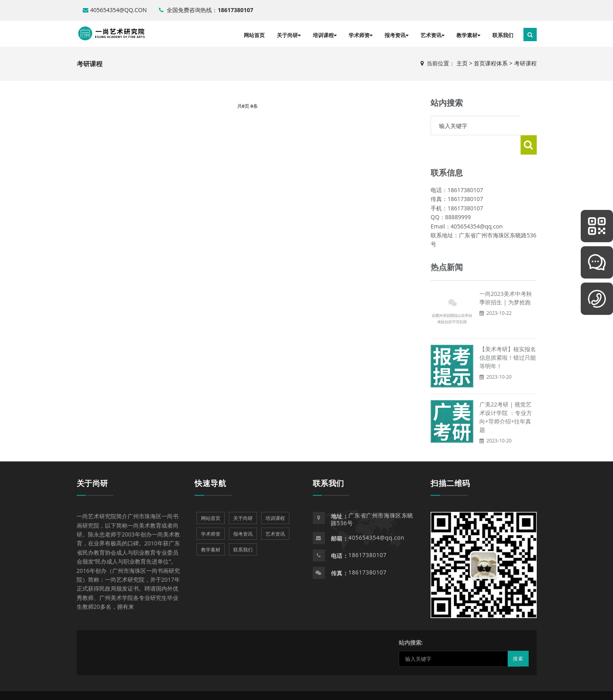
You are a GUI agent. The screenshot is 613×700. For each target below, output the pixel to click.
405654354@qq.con (115, 10)
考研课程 (525, 63)
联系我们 (503, 35)
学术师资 (361, 35)
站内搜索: (411, 623)
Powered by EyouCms (279, 685)
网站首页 (254, 35)
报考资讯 (396, 35)
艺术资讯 (432, 35)
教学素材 (468, 35)
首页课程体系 (491, 63)
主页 (462, 63)
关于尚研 (289, 35)
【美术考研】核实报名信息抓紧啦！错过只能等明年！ (508, 338)
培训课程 (325, 35)
